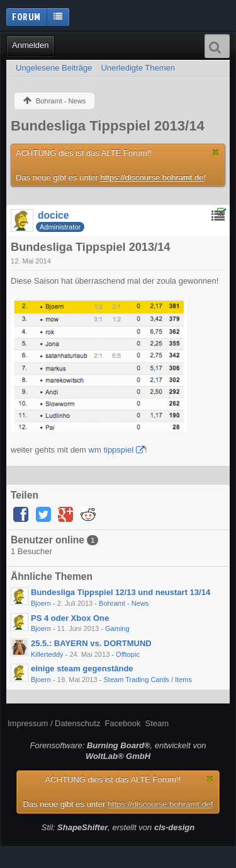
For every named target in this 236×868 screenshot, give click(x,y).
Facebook (122, 723)
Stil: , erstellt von (118, 827)
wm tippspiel (111, 450)
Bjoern (41, 603)
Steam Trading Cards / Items (148, 680)
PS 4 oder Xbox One (70, 618)
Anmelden (31, 45)
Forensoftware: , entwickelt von (118, 751)
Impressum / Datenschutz (54, 723)
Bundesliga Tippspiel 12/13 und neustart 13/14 (121, 592)
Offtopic (128, 654)
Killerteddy (47, 654)
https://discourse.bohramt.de (152, 177)
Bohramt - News (124, 603)
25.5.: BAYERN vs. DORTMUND (91, 643)
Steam (157, 723)
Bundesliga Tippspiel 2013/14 (108, 126)
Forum (26, 16)
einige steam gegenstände (82, 668)
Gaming (117, 628)
